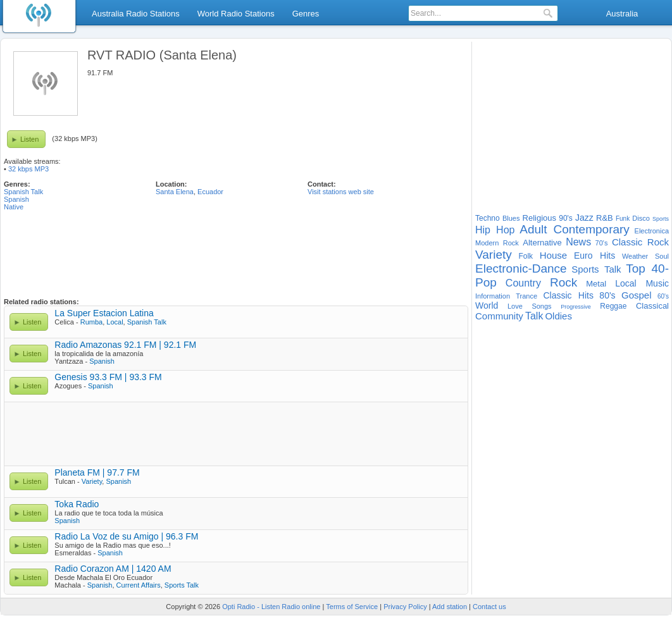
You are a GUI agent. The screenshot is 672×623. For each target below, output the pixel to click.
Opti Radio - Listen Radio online (271, 607)
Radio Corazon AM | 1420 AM (113, 569)
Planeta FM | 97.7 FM (97, 472)
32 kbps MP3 (28, 169)
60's (663, 296)
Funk (623, 219)
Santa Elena (175, 192)
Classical (652, 306)
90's (566, 218)
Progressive (576, 307)
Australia (622, 14)
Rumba (91, 322)
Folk (526, 256)
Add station (450, 607)
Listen (29, 139)
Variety (92, 481)
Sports (661, 219)
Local (115, 322)
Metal (596, 284)
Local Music (642, 283)
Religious (539, 218)
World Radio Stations (236, 14)
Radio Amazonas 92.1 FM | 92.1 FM (125, 345)
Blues (511, 218)
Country (523, 283)
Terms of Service (352, 607)
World (487, 305)
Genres (306, 14)
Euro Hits (594, 256)
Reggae (613, 306)
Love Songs (530, 306)
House (553, 255)
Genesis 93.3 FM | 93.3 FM (108, 377)
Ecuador (210, 192)
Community (499, 316)
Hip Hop (495, 230)
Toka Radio (77, 504)
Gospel (637, 295)
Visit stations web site (341, 192)
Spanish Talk (23, 192)
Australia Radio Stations (136, 14)
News (578, 242)
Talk (534, 316)
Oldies (558, 316)
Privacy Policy (405, 607)
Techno (488, 218)
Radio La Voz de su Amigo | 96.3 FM (126, 536)
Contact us (489, 607)
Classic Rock (640, 242)
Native (14, 207)
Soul (662, 256)
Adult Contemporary (575, 229)
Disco (641, 218)
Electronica (652, 231)
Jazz (584, 218)
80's (607, 295)
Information (493, 296)
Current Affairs (139, 585)
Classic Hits (568, 295)
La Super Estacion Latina (104, 313)
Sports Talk (182, 585)
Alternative (542, 243)
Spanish (16, 199)
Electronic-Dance (521, 268)
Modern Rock (497, 243)
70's (602, 243)
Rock (563, 282)
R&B (605, 218)
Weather (635, 256)
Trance (526, 296)
